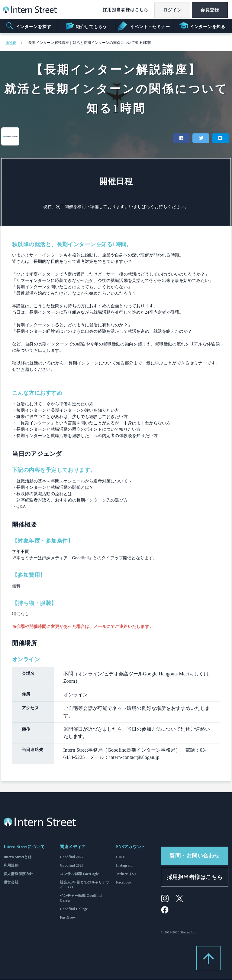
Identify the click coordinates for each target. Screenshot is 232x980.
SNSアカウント (131, 847)
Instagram (124, 865)
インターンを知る (202, 26)
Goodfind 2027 (72, 857)
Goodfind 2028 (72, 865)
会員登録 (209, 10)
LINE (121, 857)
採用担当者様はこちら (123, 10)
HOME (11, 43)
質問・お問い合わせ (195, 856)
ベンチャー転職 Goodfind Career (81, 898)
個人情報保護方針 (18, 874)
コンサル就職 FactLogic (79, 874)
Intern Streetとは (18, 857)
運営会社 (11, 882)
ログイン (170, 10)
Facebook (124, 882)
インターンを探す (28, 26)
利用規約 (11, 865)
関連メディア (73, 847)
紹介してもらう (86, 26)
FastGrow (68, 917)
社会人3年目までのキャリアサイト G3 (85, 885)
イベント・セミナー (145, 26)
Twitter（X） (127, 874)
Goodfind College (74, 909)
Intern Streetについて (24, 847)
